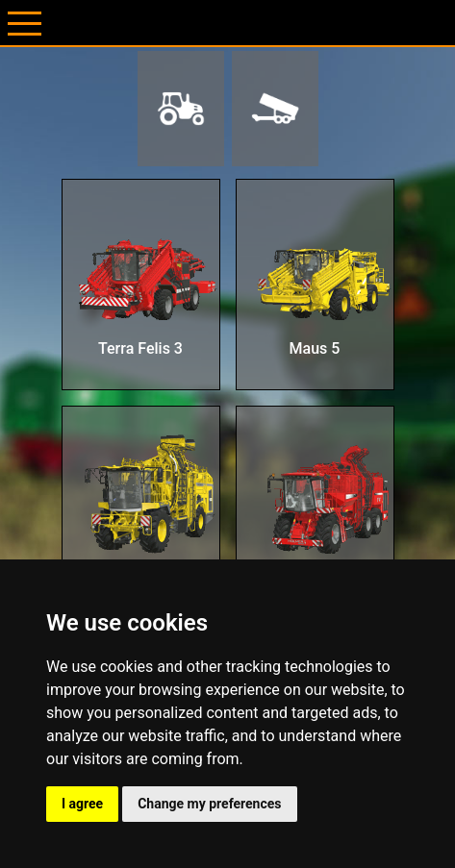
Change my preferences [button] (209, 804)
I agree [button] (82, 804)
